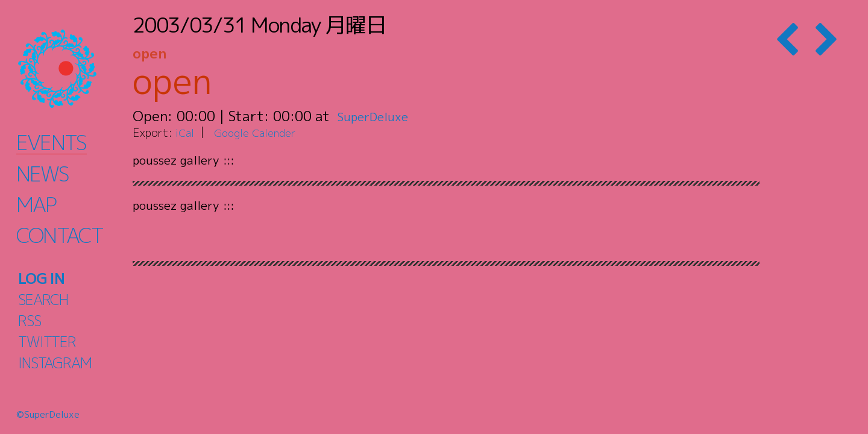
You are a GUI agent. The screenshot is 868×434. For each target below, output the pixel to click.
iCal (186, 132)
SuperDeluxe (378, 116)
